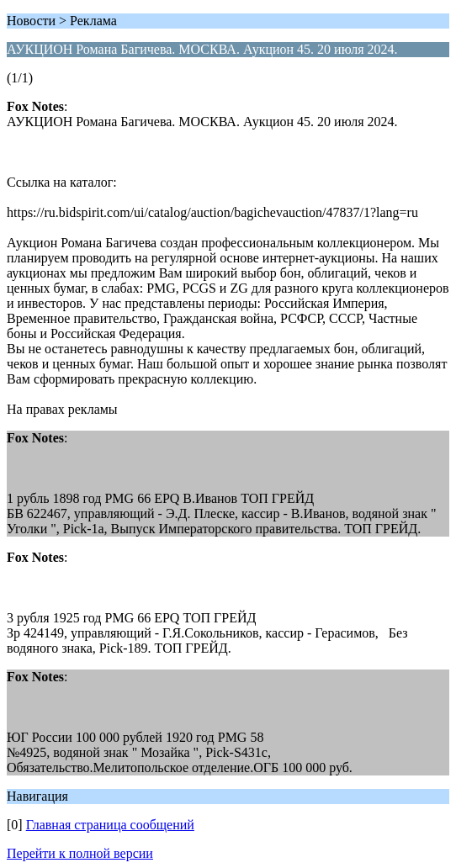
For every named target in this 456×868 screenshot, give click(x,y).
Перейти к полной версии (80, 853)
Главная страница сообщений (110, 825)
